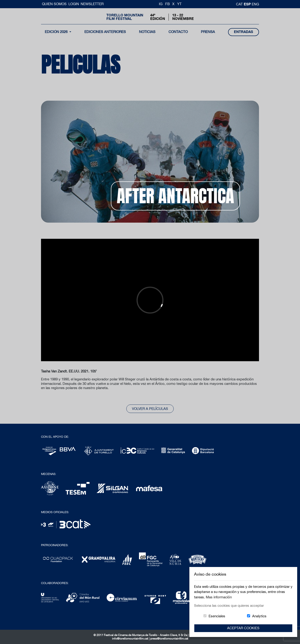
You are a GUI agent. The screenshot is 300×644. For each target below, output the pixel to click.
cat (240, 4)
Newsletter (92, 4)
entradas (244, 32)
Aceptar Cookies (243, 628)
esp (248, 4)
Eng (255, 4)
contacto (178, 32)
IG (161, 4)
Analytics (259, 616)
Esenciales (217, 616)
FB (167, 4)
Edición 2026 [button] (57, 32)
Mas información (219, 597)
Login (74, 4)
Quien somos (55, 4)
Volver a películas (150, 409)
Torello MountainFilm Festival (125, 17)
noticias (147, 32)
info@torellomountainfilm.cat (130, 639)
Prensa (208, 32)
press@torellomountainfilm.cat (169, 639)
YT (179, 4)
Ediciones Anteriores (105, 32)
